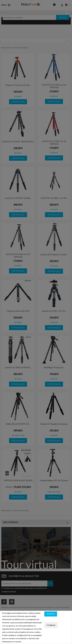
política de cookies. (30, 642)
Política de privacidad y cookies (57, 619)
